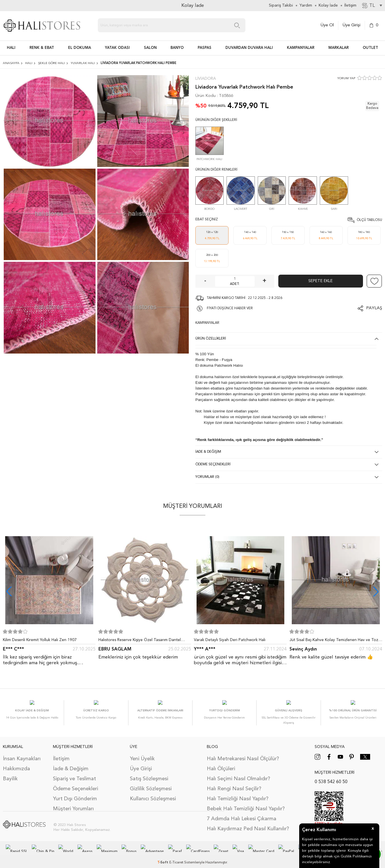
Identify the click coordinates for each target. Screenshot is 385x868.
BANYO (177, 48)
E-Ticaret (176, 857)
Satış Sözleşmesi (149, 773)
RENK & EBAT (42, 48)
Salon (150, 48)
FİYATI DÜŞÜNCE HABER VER (230, 308)
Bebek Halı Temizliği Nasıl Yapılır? (246, 803)
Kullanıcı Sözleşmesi (153, 793)
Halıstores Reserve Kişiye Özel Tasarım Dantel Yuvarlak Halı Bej (140, 641)
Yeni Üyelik (142, 753)
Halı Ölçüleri (221, 763)
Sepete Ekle (320, 281)
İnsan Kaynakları (22, 753)
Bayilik (10, 773)
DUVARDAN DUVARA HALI (249, 48)
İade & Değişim (71, 763)
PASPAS (205, 48)
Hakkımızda (16, 763)
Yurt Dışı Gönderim (75, 793)
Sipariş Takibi (281, 5)
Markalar (339, 48)
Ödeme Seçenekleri (76, 783)
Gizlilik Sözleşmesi (151, 783)
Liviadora (206, 79)
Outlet (370, 48)
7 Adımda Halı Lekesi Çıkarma (242, 813)
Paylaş (374, 308)
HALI (11, 48)
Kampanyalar (301, 48)
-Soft (163, 857)
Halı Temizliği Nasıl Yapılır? (238, 793)
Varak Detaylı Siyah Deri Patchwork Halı (230, 640)
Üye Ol (327, 25)
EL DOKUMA (80, 48)
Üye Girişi (352, 25)
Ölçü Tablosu (369, 220)
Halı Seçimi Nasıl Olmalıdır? (238, 773)
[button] (376, 591)
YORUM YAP (346, 78)
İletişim (61, 753)
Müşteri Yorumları (73, 803)
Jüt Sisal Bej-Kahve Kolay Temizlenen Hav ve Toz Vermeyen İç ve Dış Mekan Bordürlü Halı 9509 (334, 641)
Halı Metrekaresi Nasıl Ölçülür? (243, 753)
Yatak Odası (117, 48)
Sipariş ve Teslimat (75, 773)
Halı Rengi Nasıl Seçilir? (234, 783)
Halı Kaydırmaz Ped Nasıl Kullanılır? (248, 823)
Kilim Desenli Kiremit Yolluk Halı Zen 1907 (40, 640)
